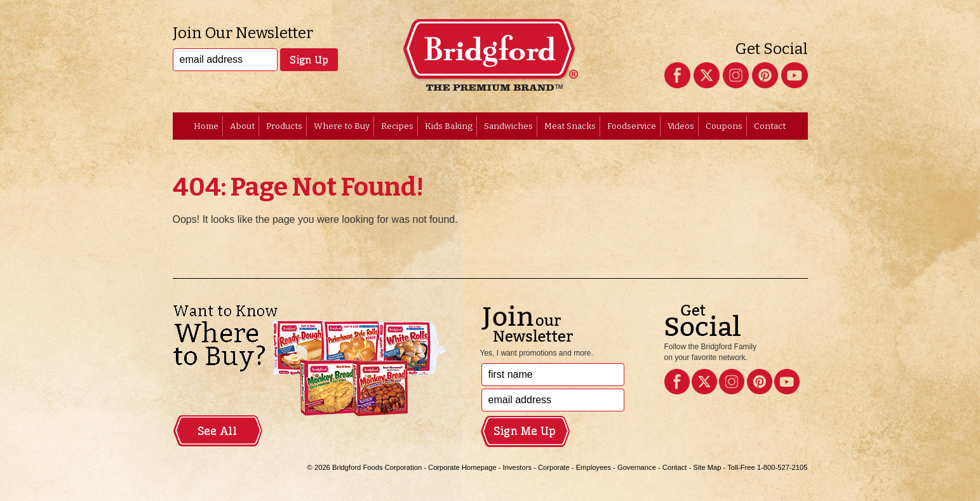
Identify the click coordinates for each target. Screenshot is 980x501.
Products (284, 126)
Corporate (554, 467)
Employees (594, 467)
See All (217, 431)
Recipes (397, 126)
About (242, 126)
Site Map (707, 467)
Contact (770, 126)
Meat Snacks (570, 126)
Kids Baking (449, 126)
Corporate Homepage (462, 467)
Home (206, 126)
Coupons (724, 126)
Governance (637, 467)
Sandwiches (508, 126)
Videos (681, 126)
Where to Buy (342, 126)
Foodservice (632, 126)
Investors (517, 467)
